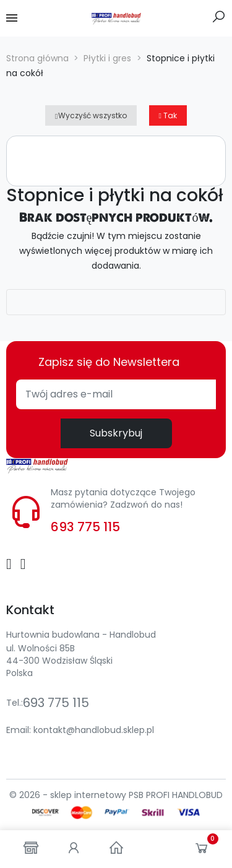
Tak (168, 115)
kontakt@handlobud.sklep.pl (94, 730)
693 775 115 (85, 527)
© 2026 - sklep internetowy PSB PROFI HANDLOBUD (116, 795)
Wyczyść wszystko (91, 115)
